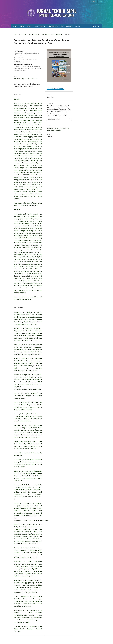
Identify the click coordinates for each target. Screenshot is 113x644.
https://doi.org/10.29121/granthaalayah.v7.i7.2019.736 (31, 520)
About (22, 26)
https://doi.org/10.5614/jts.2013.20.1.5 (26, 592)
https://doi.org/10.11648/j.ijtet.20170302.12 (27, 354)
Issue (29, 26)
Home (15, 26)
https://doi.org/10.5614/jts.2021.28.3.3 (29, 544)
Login (100, 1)
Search (97, 26)
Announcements (40, 26)
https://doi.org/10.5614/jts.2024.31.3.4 (26, 79)
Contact (78, 26)
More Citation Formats (54, 119)
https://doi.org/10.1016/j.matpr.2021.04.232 (27, 389)
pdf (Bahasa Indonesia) (56, 88)
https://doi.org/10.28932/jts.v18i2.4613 (26, 370)
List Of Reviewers (67, 26)
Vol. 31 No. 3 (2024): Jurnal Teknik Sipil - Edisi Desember (45, 34)
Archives (23, 34)
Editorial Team (53, 26)
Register (93, 1)
